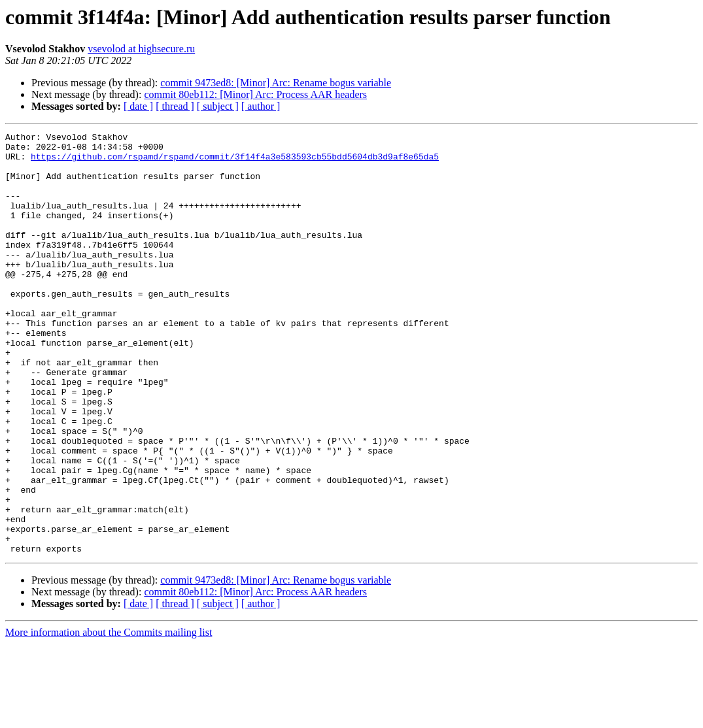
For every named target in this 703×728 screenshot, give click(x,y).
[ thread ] (175, 106)
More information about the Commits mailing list (109, 717)
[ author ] (261, 106)
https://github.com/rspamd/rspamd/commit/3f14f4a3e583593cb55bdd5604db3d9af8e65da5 (235, 162)
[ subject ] (218, 106)
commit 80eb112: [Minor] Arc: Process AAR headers (255, 94)
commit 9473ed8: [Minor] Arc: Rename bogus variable (276, 83)
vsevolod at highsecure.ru (141, 49)
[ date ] (138, 106)
